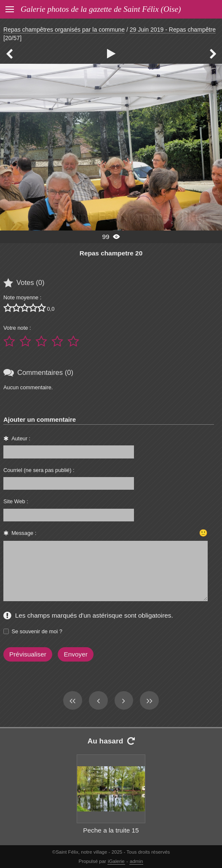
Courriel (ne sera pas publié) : (39, 470)
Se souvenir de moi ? (37, 631)
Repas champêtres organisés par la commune (64, 30)
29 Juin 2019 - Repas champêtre (173, 30)
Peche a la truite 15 (111, 830)
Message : (24, 533)
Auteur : (21, 438)
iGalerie (116, 861)
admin (136, 861)
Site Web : (16, 501)
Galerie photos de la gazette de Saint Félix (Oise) (101, 9)
